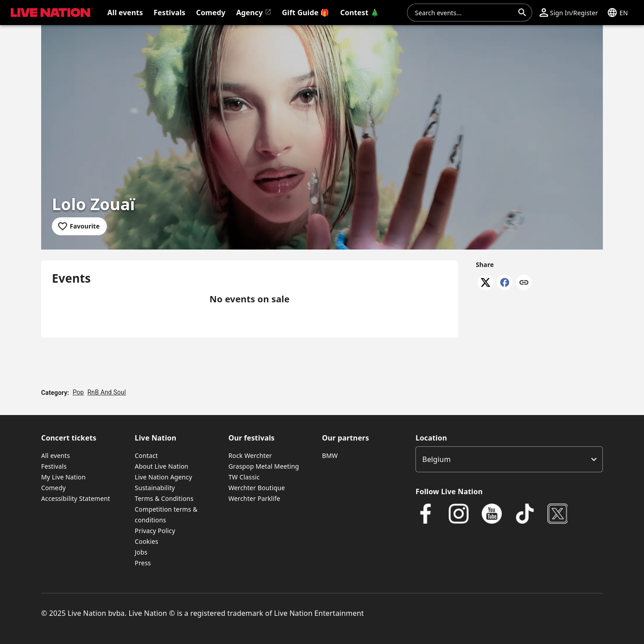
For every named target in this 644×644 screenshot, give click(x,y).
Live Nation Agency (163, 477)
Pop (78, 392)
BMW (330, 455)
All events (55, 455)
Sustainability (155, 488)
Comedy (53, 488)
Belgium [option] (436, 459)
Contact (146, 455)
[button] (569, 13)
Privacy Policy (155, 531)
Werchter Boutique (257, 488)
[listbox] (509, 459)
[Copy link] (524, 283)
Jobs (141, 552)
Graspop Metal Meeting (264, 466)
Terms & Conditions (164, 498)
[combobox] (464, 13)
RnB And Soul (107, 392)
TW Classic (244, 477)
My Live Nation (63, 477)
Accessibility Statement (76, 498)
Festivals (54, 466)
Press (143, 563)
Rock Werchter (250, 455)
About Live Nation (161, 466)
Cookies (146, 541)
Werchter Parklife (254, 498)
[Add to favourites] (79, 226)
